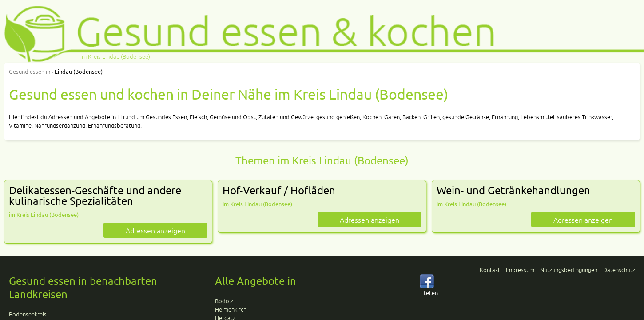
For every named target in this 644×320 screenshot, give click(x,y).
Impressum (520, 270)
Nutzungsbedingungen (569, 270)
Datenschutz (619, 270)
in (30, 71)
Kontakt (490, 270)
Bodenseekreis (28, 314)
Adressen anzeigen (155, 230)
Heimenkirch (231, 309)
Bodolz (224, 301)
